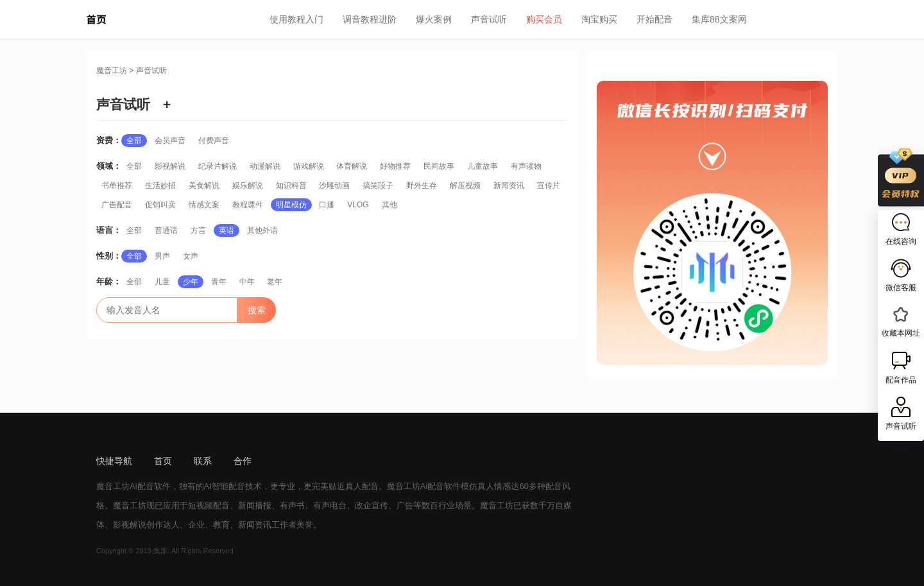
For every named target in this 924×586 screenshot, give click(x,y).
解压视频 (465, 185)
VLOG (358, 205)
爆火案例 (434, 19)
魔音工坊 (112, 71)
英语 (227, 230)
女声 (191, 256)
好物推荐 (395, 166)
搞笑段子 (378, 185)
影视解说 (170, 166)
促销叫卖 (160, 205)
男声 (162, 256)
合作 (243, 461)
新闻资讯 (509, 185)
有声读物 (526, 166)
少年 (191, 282)
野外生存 (422, 185)
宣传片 (549, 185)
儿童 (162, 282)
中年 (247, 282)
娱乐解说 (248, 185)
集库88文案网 (719, 19)
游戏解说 (309, 166)
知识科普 (291, 185)
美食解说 (204, 185)
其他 (389, 205)
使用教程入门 (296, 19)
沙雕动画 (334, 185)
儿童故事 (483, 166)
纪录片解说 (218, 166)
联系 (203, 461)
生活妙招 (160, 185)
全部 (134, 141)
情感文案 (204, 205)
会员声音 (170, 141)
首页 (163, 461)
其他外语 (262, 230)
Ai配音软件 (150, 486)
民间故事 (439, 166)
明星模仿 (291, 205)
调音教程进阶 (370, 19)
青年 (219, 282)
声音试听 (489, 19)
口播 (327, 205)
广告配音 (117, 205)
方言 (198, 230)
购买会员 (544, 19)
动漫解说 (265, 166)
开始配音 (654, 19)
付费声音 (214, 141)
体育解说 (352, 166)
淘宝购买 (599, 19)
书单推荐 (117, 185)
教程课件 (248, 205)
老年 (275, 282)
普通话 (166, 230)
